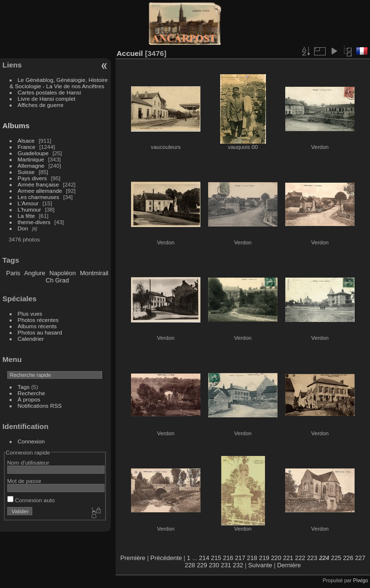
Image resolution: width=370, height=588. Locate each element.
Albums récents (37, 326)
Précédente (166, 558)
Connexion (31, 441)
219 (264, 558)
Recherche (32, 393)
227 (360, 558)
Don (23, 228)
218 (252, 558)
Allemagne (31, 166)
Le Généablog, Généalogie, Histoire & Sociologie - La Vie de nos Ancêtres (59, 83)
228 (190, 565)
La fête (26, 216)
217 (240, 558)
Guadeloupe (33, 153)
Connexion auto (31, 500)
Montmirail (94, 273)
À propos (29, 399)
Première (133, 558)
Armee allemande (40, 191)
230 (214, 565)
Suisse (26, 172)
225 (336, 558)
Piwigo (361, 580)
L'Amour (28, 203)
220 (276, 558)
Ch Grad (57, 280)
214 (204, 558)
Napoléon (63, 273)
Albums (16, 126)
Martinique (31, 159)
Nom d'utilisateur (28, 462)
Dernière (289, 565)
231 (226, 565)
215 (216, 558)
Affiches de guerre (41, 105)
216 (228, 558)
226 (348, 558)
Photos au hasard (40, 332)
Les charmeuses (39, 197)
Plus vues (30, 314)
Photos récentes (38, 320)
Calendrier (31, 339)
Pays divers (33, 178)
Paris (13, 273)
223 (312, 558)
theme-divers (34, 222)
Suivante (260, 565)
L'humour (30, 209)
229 (202, 565)
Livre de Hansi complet (47, 99)
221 (288, 558)
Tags (24, 387)
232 (238, 565)
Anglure (35, 273)
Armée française (39, 184)
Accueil (130, 53)
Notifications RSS (40, 406)
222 (300, 558)
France (27, 147)
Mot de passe (24, 481)
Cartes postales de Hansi (49, 92)
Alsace (26, 140)
